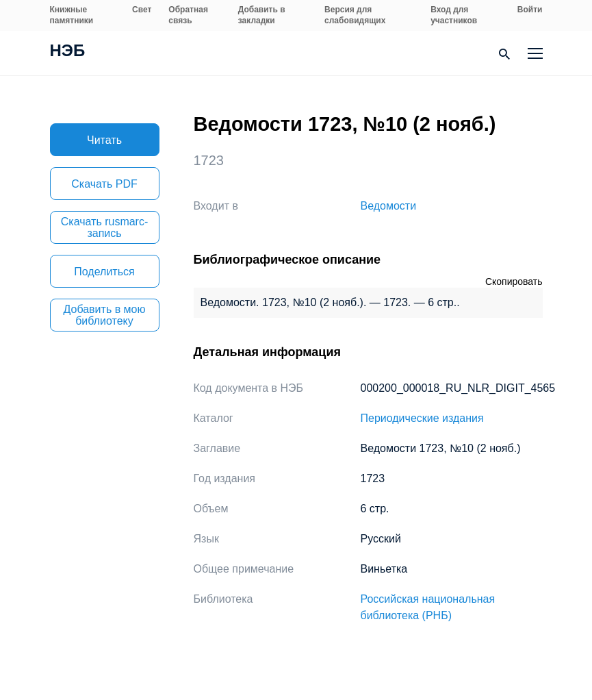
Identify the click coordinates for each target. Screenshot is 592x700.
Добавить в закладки (262, 15)
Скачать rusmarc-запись (105, 227)
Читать (104, 140)
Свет (142, 10)
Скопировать (514, 282)
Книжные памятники (72, 15)
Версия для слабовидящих (355, 15)
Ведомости (389, 206)
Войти (530, 10)
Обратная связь (188, 15)
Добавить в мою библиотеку (105, 315)
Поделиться (104, 272)
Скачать (104, 184)
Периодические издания (422, 418)
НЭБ (68, 52)
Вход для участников (454, 15)
